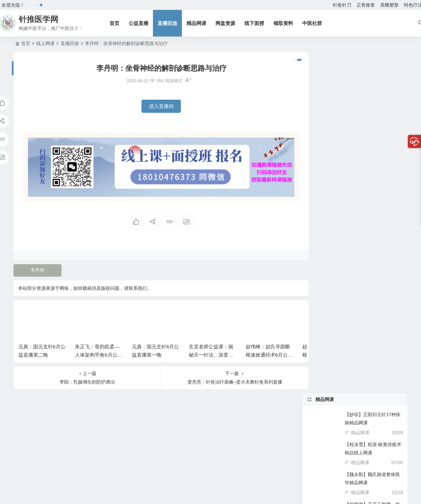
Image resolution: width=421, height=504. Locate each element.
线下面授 (255, 23)
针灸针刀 (342, 5)
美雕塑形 (389, 5)
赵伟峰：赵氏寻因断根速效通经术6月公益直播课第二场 (269, 353)
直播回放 (168, 23)
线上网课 (45, 43)
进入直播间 (156, 106)
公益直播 (139, 23)
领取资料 (284, 23)
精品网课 (197, 23)
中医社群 (313, 23)
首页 (115, 23)
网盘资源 (226, 23)
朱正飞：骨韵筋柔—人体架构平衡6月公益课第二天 (99, 353)
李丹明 (37, 268)
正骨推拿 (366, 5)
